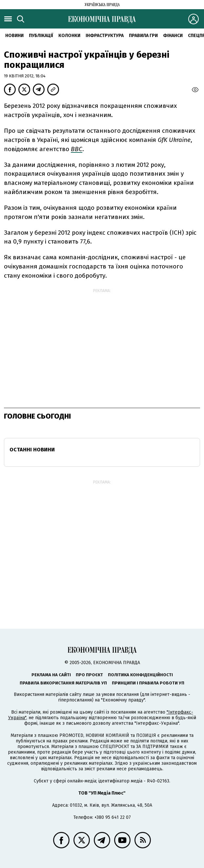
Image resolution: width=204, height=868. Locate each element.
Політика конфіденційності (140, 675)
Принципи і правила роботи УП (148, 683)
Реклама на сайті (51, 675)
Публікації (41, 36)
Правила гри (143, 36)
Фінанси (173, 36)
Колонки (69, 36)
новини (14, 36)
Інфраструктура (105, 36)
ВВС (77, 149)
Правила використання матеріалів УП (63, 683)
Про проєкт (89, 675)
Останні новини (32, 450)
